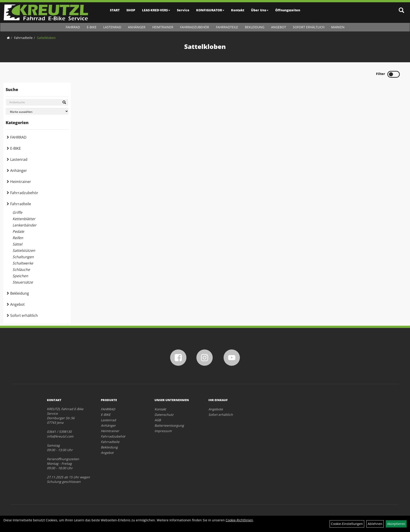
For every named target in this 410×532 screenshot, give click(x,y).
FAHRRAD (73, 27)
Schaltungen (23, 257)
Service (183, 10)
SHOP (131, 10)
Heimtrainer (163, 27)
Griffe (17, 212)
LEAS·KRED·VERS (156, 10)
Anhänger (137, 27)
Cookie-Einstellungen (347, 524)
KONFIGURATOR (210, 10)
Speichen (20, 276)
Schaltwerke (23, 263)
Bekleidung (255, 27)
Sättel (17, 244)
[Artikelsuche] (402, 11)
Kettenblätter (24, 219)
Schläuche (21, 270)
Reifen (18, 238)
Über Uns (260, 10)
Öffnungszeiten (288, 10)
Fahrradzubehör (195, 27)
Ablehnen (375, 524)
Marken (338, 27)
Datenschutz (164, 415)
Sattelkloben (46, 38)
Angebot (279, 27)
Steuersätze (23, 282)
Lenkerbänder (24, 225)
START (115, 10)
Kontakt (238, 10)
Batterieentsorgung (169, 425)
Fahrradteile (227, 27)
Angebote (216, 409)
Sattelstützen (24, 250)
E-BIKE (92, 27)
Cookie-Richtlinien (239, 520)
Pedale (18, 231)
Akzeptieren (396, 524)
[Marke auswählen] (37, 111)
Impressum (163, 431)
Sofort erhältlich (309, 27)
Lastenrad (112, 27)
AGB (158, 420)
